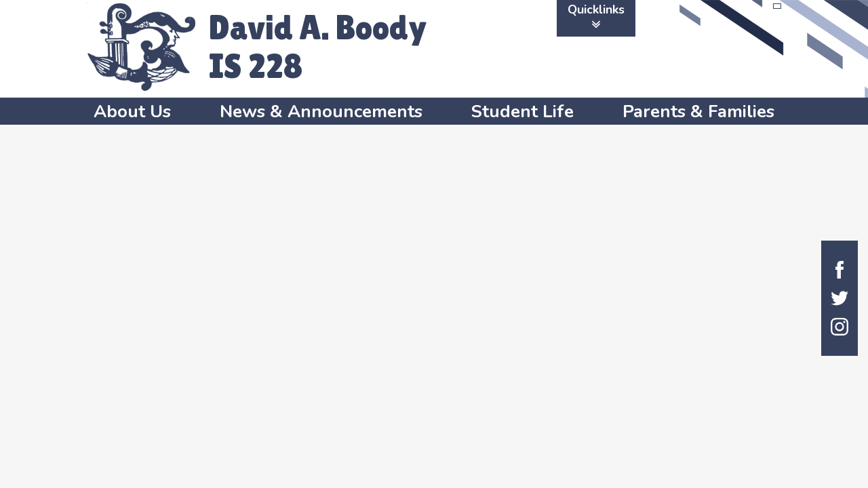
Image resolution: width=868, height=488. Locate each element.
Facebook (840, 270)
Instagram (840, 327)
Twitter (840, 298)
